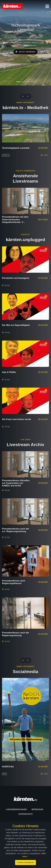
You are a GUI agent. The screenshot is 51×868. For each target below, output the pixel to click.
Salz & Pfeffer (9, 372)
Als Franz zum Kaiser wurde (17, 419)
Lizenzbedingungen (16, 809)
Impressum (37, 809)
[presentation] (24, 96)
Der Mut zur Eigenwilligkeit (16, 325)
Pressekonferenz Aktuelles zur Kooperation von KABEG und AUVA (16, 483)
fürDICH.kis (8, 767)
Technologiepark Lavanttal (16, 148)
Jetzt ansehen (26, 52)
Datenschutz (26, 814)
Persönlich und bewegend (16, 278)
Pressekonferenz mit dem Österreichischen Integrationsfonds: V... (15, 219)
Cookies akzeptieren (26, 862)
